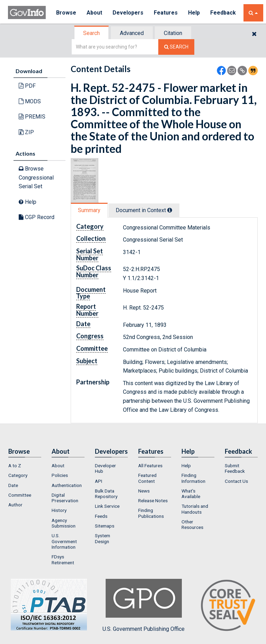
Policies (60, 475)
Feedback (223, 13)
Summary (89, 210)
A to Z (15, 465)
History (59, 510)
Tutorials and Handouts (195, 509)
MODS (30, 101)
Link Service (107, 506)
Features (166, 13)
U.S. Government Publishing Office (144, 606)
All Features (150, 465)
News (144, 491)
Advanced (132, 33)
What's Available (191, 494)
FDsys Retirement (63, 559)
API (99, 481)
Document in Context (144, 210)
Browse (66, 13)
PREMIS (32, 117)
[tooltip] (170, 210)
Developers (128, 13)
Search (91, 33)
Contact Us (236, 481)
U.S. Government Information (64, 541)
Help (194, 13)
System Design (103, 538)
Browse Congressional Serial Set (36, 177)
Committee (20, 495)
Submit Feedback (235, 468)
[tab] (92, 33)
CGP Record (37, 217)
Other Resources (192, 524)
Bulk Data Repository (106, 494)
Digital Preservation (65, 498)
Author (15, 505)
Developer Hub (105, 468)
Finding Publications (151, 513)
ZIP (26, 132)
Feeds (101, 516)
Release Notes (153, 501)
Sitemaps (105, 526)
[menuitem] (25, 465)
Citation (173, 33)
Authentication (67, 485)
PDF (27, 86)
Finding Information (193, 478)
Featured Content (147, 478)
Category (18, 475)
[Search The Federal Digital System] (176, 47)
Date (13, 485)
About (94, 13)
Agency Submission (64, 523)
